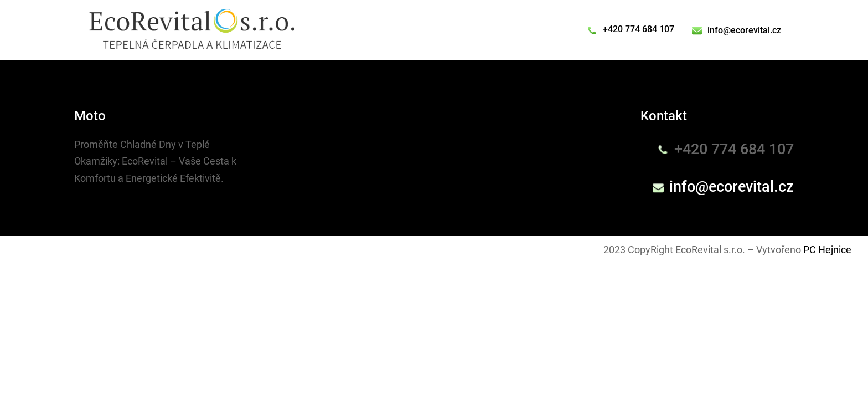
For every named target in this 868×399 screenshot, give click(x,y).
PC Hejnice (827, 250)
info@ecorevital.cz (744, 30)
